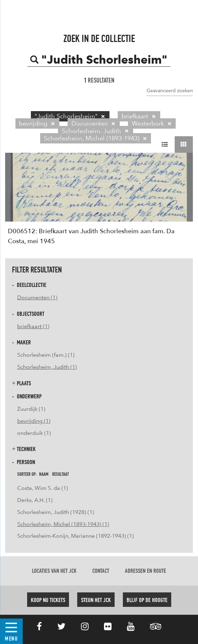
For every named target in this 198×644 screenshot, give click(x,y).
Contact (101, 571)
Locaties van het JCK (54, 571)
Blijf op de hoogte (147, 600)
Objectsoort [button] (28, 314)
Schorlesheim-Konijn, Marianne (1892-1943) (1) (75, 536)
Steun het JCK (96, 600)
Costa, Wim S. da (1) (43, 488)
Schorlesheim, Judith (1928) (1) (56, 512)
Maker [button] (21, 342)
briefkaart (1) (33, 326)
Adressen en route (145, 571)
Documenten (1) (37, 297)
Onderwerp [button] (27, 396)
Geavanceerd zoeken (170, 90)
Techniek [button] (24, 449)
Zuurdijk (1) (31, 409)
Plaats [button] (21, 383)
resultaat (61, 474)
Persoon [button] (24, 462)
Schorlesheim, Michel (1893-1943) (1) (63, 524)
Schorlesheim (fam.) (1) (46, 355)
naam (44, 474)
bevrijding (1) (34, 421)
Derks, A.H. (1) (35, 500)
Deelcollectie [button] (29, 285)
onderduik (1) (34, 433)
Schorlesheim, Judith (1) (47, 367)
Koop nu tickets (48, 600)
